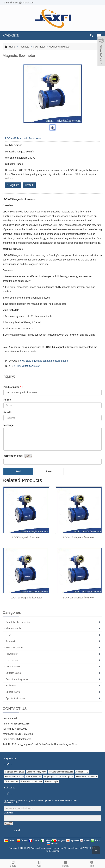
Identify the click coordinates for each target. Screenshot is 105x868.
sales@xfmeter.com (20, 739)
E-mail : (9, 412)
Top (92, 863)
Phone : (9, 400)
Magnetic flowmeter (59, 47)
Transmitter (12, 641)
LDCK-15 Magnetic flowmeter (79, 537)
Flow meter (39, 47)
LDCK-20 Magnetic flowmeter (26, 598)
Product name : (13, 387)
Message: (9, 425)
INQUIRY (13, 185)
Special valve (13, 692)
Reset (49, 471)
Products (24, 47)
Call (39, 863)
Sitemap (55, 851)
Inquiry (66, 863)
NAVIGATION (11, 36)
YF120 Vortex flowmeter (27, 366)
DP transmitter (11, 781)
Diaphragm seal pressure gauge (59, 777)
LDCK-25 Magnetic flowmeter (79, 598)
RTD (8, 635)
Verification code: (13, 456)
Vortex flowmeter (34, 777)
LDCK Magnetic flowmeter (26, 537)
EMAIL (29, 185)
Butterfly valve (13, 673)
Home (12, 47)
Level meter (12, 660)
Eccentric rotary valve (17, 679)
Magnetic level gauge (14, 772)
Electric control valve (14, 777)
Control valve (13, 667)
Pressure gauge (14, 647)
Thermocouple (13, 628)
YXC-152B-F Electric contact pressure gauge (44, 361)
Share (13, 863)
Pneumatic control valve (31, 781)
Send (18, 471)
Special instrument (16, 698)
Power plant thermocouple (61, 772)
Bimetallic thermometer (18, 622)
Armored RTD (82, 772)
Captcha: (8, 813)
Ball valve (11, 686)
